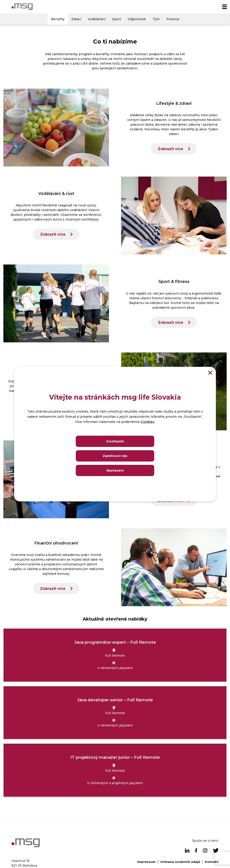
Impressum (146, 862)
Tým (156, 19)
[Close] (210, 372)
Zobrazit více (170, 149)
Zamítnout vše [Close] (115, 456)
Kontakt (212, 862)
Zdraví (76, 19)
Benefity (58, 19)
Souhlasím (115, 441)
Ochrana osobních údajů (180, 862)
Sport (117, 19)
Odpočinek (137, 19)
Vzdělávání (97, 19)
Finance (173, 19)
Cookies (148, 422)
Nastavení (115, 470)
